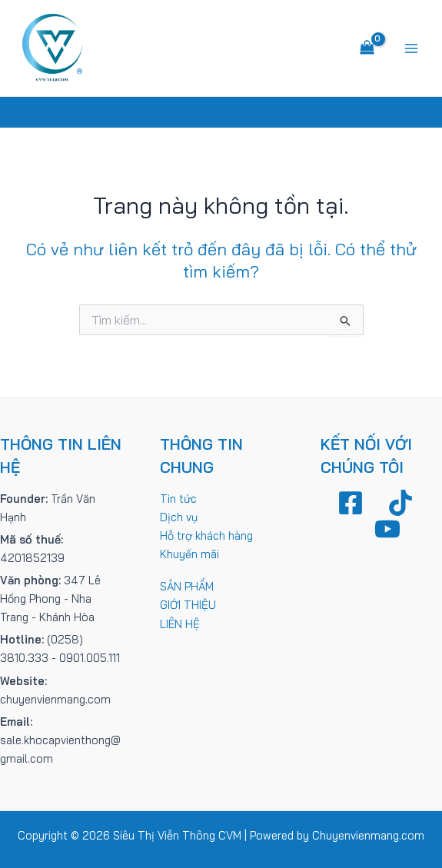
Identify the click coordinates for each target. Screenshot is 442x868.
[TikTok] (400, 503)
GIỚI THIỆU (188, 605)
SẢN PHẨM (187, 586)
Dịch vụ (179, 517)
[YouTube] (387, 529)
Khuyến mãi (189, 554)
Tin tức (178, 499)
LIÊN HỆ (180, 624)
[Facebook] (351, 503)
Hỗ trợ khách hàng (206, 535)
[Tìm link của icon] (221, 112)
